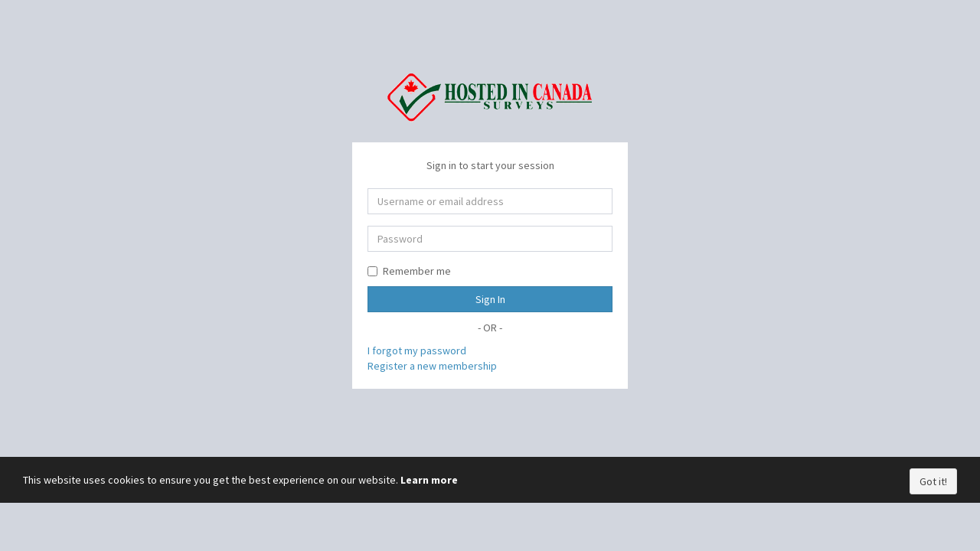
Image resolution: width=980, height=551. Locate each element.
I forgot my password (417, 350)
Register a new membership (432, 366)
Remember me (409, 271)
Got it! (933, 481)
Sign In (490, 299)
